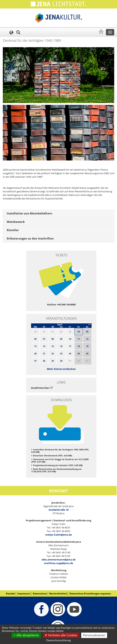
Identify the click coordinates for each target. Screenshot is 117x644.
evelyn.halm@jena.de (59, 535)
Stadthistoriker (42, 388)
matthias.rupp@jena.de (59, 563)
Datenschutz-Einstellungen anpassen (90, 594)
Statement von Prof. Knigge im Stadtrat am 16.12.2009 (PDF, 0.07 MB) (60, 460)
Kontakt (10, 594)
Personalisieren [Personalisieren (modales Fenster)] (94, 635)
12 (87, 339)
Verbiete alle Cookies (61, 635)
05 (87, 332)
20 (35, 353)
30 (61, 361)
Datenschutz (40, 594)
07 (44, 339)
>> (89, 324)
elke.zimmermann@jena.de (59, 560)
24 (70, 353)
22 (53, 353)
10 (70, 339)
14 (44, 346)
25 (79, 353)
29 (53, 361)
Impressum (24, 594)
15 (53, 346)
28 (44, 361)
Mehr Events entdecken (61, 369)
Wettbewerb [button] (16, 222)
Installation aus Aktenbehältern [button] (29, 213)
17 (70, 346)
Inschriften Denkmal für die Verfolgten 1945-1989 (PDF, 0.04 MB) (60, 451)
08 (53, 339)
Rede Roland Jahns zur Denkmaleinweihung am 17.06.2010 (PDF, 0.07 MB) (56, 470)
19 (87, 346)
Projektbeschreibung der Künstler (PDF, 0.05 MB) (58, 465)
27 (35, 361)
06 (35, 339)
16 (61, 346)
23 (61, 353)
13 (35, 346)
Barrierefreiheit (58, 594)
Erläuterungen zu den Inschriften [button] (30, 238)
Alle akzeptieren (26, 635)
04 (79, 332)
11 (79, 339)
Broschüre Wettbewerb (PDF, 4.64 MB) (53, 456)
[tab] (58, 213)
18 (79, 346)
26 (87, 353)
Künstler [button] (13, 230)
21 (44, 353)
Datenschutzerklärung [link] (59, 640)
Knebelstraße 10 (59, 510)
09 (61, 339)
